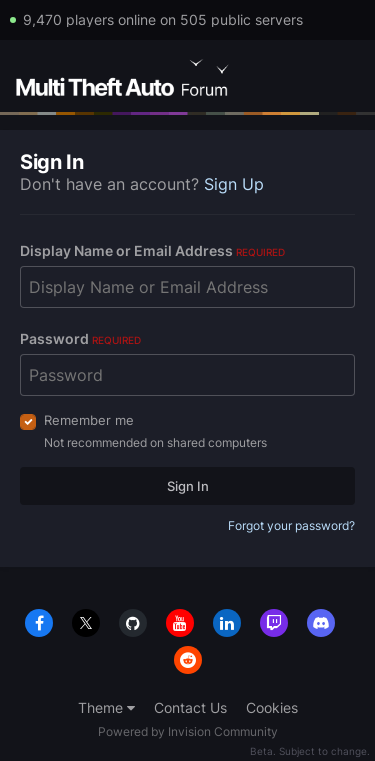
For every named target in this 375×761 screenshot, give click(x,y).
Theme (106, 707)
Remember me (89, 420)
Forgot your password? (291, 525)
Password (80, 338)
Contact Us (190, 707)
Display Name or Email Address (152, 250)
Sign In (188, 486)
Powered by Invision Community (188, 731)
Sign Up (234, 184)
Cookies (272, 707)
